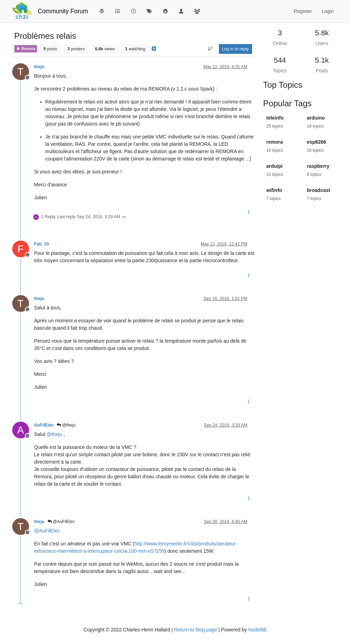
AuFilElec (44, 425)
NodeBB (257, 630)
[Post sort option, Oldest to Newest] (210, 49)
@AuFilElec (61, 522)
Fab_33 (42, 244)
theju (39, 67)
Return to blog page (196, 630)
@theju (66, 425)
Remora (26, 49)
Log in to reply (235, 49)
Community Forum (63, 11)
